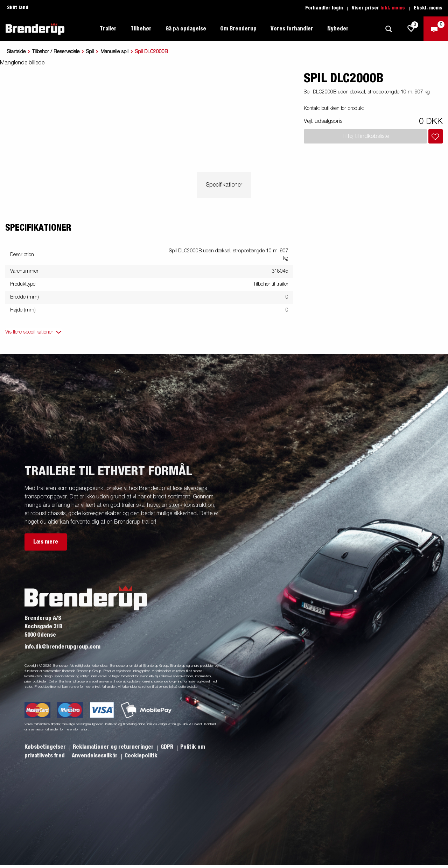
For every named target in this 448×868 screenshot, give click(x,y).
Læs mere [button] (46, 542)
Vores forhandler (292, 29)
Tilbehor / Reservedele (56, 52)
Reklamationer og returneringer (114, 747)
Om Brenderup (238, 29)
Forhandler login (324, 8)
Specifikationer (224, 185)
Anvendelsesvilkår (95, 756)
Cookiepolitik (141, 756)
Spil (90, 52)
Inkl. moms (393, 8)
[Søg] (388, 29)
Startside (16, 52)
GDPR (168, 747)
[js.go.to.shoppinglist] (411, 29)
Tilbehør (141, 29)
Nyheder (338, 29)
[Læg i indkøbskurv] (436, 136)
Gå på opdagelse (186, 29)
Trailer (108, 29)
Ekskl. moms (428, 8)
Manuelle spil (114, 52)
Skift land (18, 8)
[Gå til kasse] (436, 29)
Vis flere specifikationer (29, 332)
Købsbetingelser (46, 747)
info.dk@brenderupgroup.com (62, 647)
